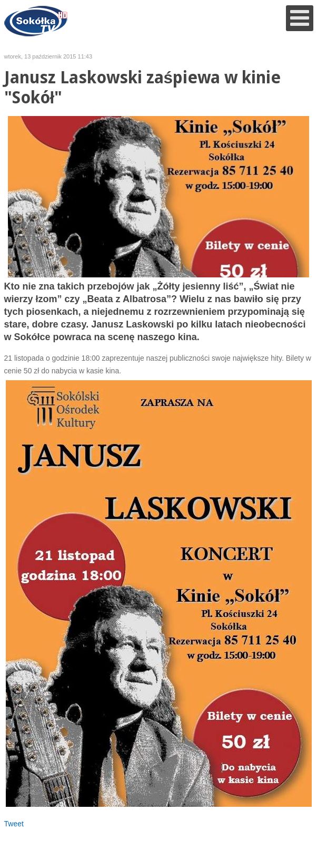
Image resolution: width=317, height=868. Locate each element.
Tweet (14, 824)
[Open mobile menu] (300, 18)
